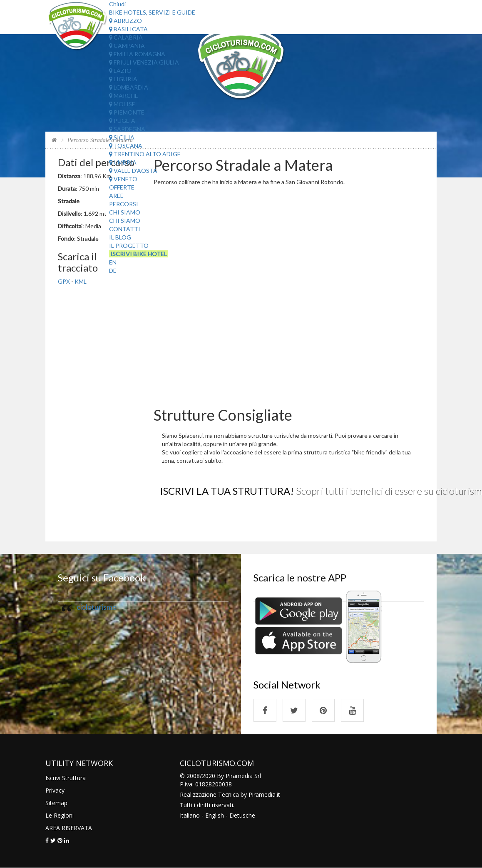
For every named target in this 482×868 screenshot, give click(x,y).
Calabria (126, 37)
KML (81, 281)
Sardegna (127, 129)
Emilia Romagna (137, 54)
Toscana (126, 146)
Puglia (122, 121)
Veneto (123, 179)
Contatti (125, 229)
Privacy (55, 790)
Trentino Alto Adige (145, 154)
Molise (122, 104)
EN (113, 262)
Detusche (242, 815)
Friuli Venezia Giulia (144, 62)
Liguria (123, 79)
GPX (64, 281)
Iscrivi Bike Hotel (139, 254)
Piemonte (127, 112)
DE (113, 271)
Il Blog (120, 237)
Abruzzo (125, 21)
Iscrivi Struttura (66, 778)
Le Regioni (60, 815)
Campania (127, 46)
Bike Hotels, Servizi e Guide (152, 12)
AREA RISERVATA (69, 828)
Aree (116, 196)
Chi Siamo (125, 212)
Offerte (122, 187)
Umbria (123, 162)
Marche (124, 96)
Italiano (190, 815)
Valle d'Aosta (133, 171)
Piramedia (262, 794)
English (215, 815)
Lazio (120, 71)
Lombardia (129, 87)
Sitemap (56, 803)
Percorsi (124, 204)
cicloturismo (97, 607)
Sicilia (122, 137)
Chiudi (117, 4)
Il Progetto (129, 246)
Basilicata (128, 29)
